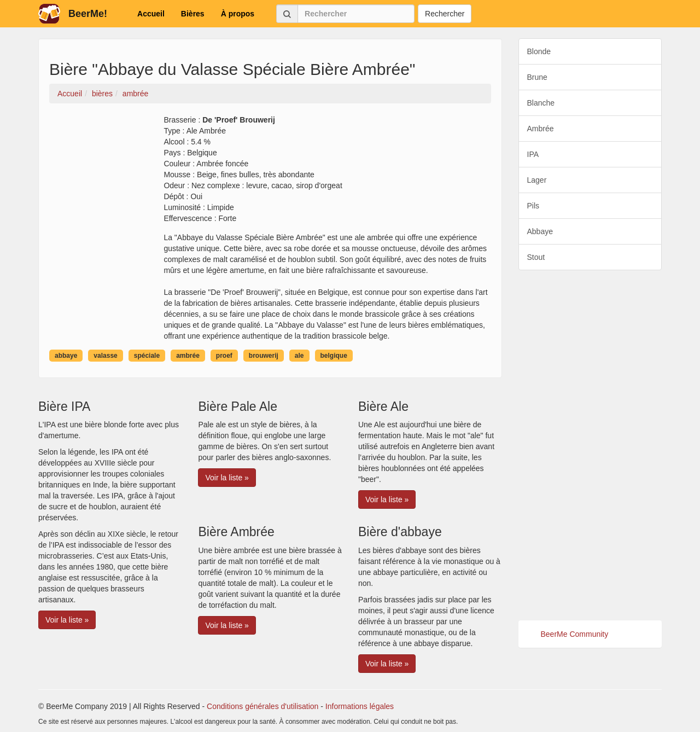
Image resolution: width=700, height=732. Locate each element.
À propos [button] (238, 14)
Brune (537, 77)
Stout (536, 257)
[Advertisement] (590, 445)
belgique (334, 356)
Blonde (539, 51)
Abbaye (540, 231)
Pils (533, 206)
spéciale (147, 356)
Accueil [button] (151, 14)
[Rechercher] (356, 14)
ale (299, 356)
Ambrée (541, 129)
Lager (537, 180)
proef (224, 356)
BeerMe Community (575, 634)
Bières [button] (193, 14)
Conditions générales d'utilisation (262, 706)
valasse (105, 356)
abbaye (66, 356)
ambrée (188, 356)
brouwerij (264, 356)
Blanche (541, 103)
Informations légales (360, 706)
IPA (533, 154)
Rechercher (445, 14)
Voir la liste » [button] (67, 620)
